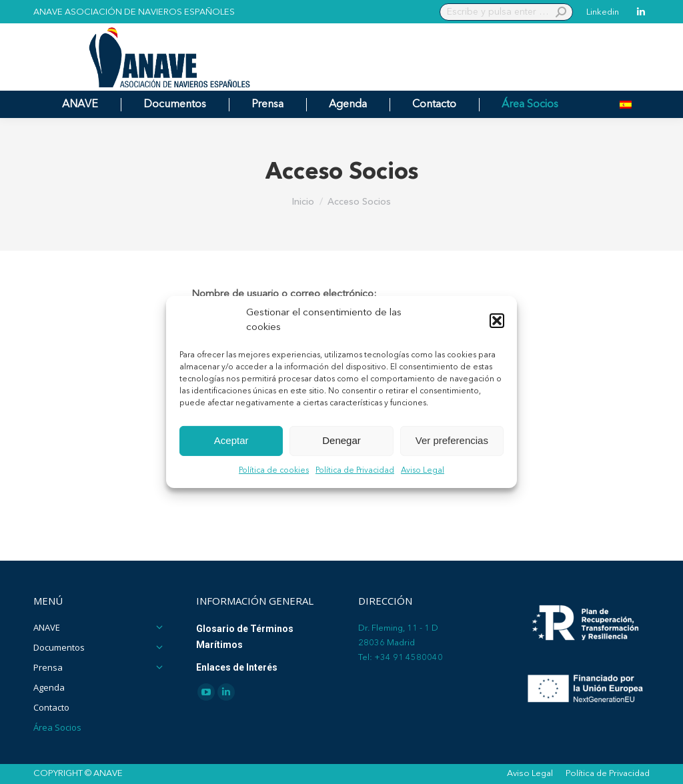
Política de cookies (274, 471)
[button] (497, 321)
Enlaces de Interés (237, 667)
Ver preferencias (452, 440)
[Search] (506, 12)
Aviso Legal (423, 471)
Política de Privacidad (355, 471)
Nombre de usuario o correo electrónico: (284, 294)
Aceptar (231, 440)
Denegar (341, 440)
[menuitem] (626, 104)
